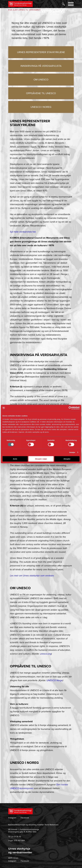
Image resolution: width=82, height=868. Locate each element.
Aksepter (67, 459)
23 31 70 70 (16, 837)
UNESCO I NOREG (41, 107)
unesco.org (46, 654)
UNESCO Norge (55, 680)
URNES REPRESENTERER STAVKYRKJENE (41, 52)
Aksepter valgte (41, 459)
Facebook (25, 818)
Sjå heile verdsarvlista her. (23, 232)
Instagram (12, 818)
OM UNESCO (41, 80)
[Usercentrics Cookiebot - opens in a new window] (70, 408)
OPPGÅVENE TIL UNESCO (41, 93)
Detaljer (72, 452)
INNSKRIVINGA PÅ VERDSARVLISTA (41, 66)
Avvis (15, 459)
